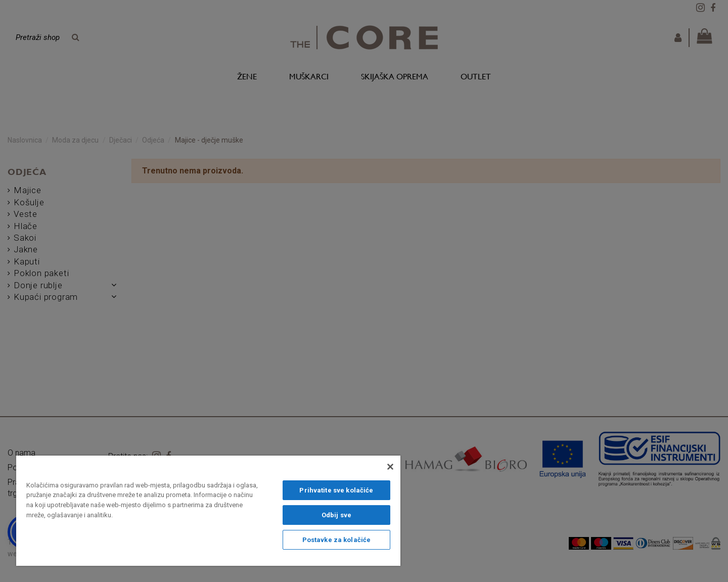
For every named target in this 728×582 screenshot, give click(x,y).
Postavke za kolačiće (337, 540)
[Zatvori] (390, 467)
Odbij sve (336, 515)
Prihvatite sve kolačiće (336, 490)
